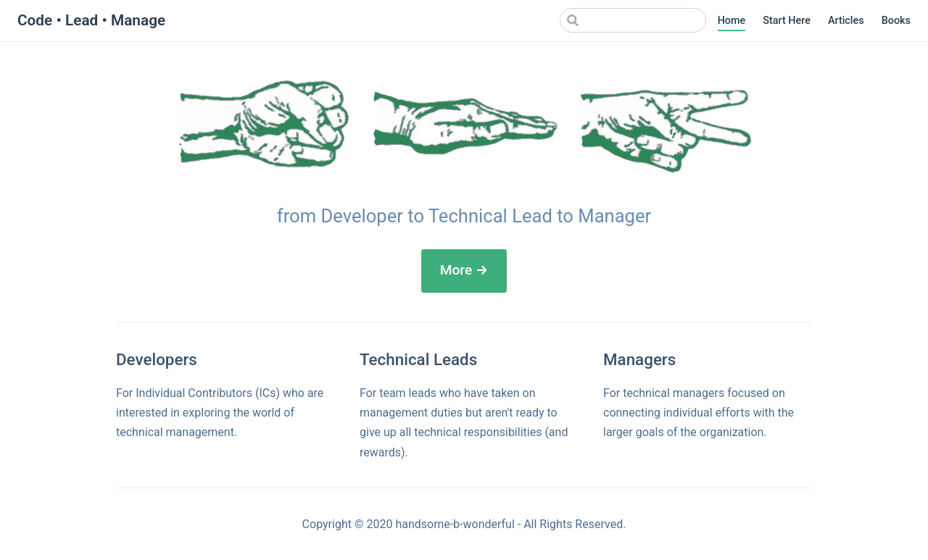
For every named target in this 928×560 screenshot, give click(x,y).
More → (464, 270)
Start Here (787, 21)
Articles (846, 21)
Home (732, 21)
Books (896, 21)
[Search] (633, 20)
